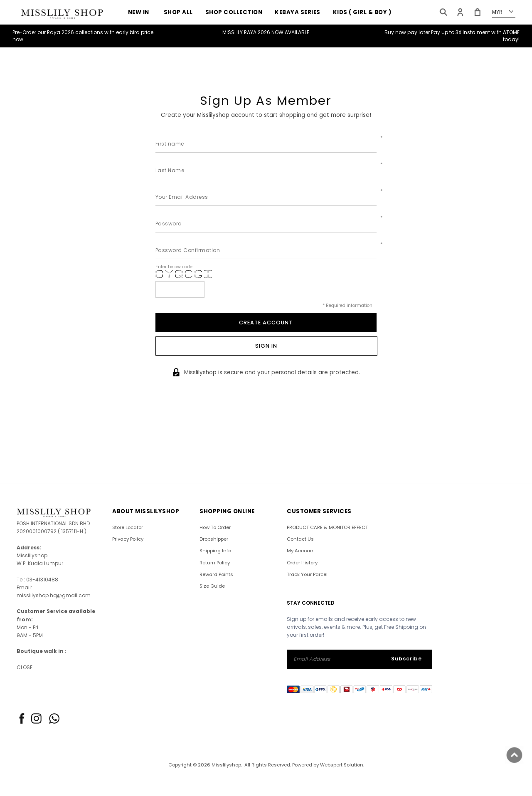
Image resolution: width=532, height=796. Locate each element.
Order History (302, 563)
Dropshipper (214, 539)
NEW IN (139, 12)
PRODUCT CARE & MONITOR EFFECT (327, 527)
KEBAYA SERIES (298, 12)
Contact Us (300, 539)
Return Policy (215, 563)
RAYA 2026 (151, 29)
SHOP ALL (178, 12)
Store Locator (128, 527)
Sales (191, 29)
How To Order (215, 527)
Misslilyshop (226, 765)
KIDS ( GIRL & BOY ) (362, 12)
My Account (301, 551)
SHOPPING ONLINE (227, 511)
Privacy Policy (128, 539)
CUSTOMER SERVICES (319, 511)
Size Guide (212, 586)
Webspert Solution (342, 765)
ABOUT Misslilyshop (146, 511)
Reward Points (216, 574)
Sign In (266, 346)
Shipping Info (215, 551)
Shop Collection (234, 12)
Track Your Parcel (307, 574)
